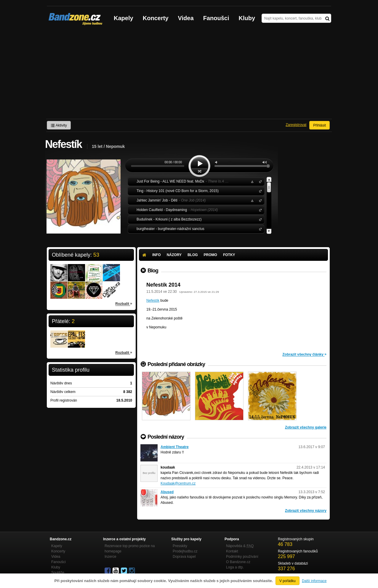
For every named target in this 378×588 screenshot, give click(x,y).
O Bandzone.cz (238, 562)
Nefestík (153, 301)
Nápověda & (240, 546)
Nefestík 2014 (163, 285)
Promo (210, 255)
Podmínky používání (242, 557)
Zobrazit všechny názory (306, 511)
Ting (259, 191)
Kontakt (232, 551)
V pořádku (287, 581)
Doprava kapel (184, 557)
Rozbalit (124, 303)
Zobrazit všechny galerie (306, 427)
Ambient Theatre (175, 447)
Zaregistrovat (296, 125)
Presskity (180, 546)
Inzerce (110, 557)
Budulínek (259, 219)
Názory (174, 255)
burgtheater (259, 229)
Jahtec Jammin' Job (259, 200)
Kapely (124, 18)
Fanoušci (216, 18)
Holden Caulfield (259, 210)
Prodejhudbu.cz (185, 551)
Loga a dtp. (235, 567)
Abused (167, 492)
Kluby (247, 18)
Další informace (314, 581)
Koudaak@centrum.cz (178, 483)
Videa (186, 18)
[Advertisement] (189, 74)
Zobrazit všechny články (304, 354)
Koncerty (156, 18)
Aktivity (59, 125)
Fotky (229, 255)
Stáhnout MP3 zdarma (252, 181)
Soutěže (58, 573)
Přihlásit (319, 125)
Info (157, 255)
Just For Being (259, 181)
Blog (193, 255)
